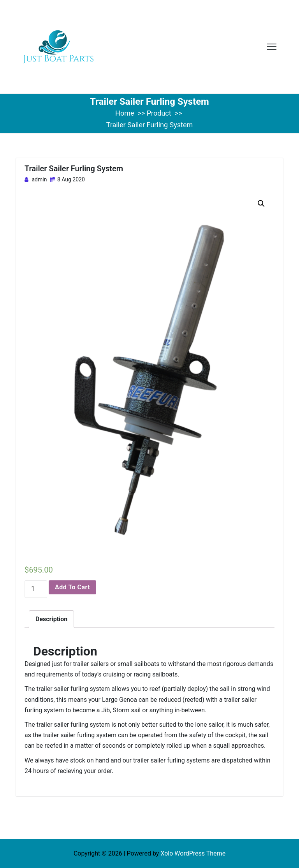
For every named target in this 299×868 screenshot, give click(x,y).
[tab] (51, 619)
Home (125, 113)
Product (159, 113)
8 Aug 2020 (68, 179)
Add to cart (72, 587)
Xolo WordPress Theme (193, 853)
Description (51, 619)
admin (36, 179)
